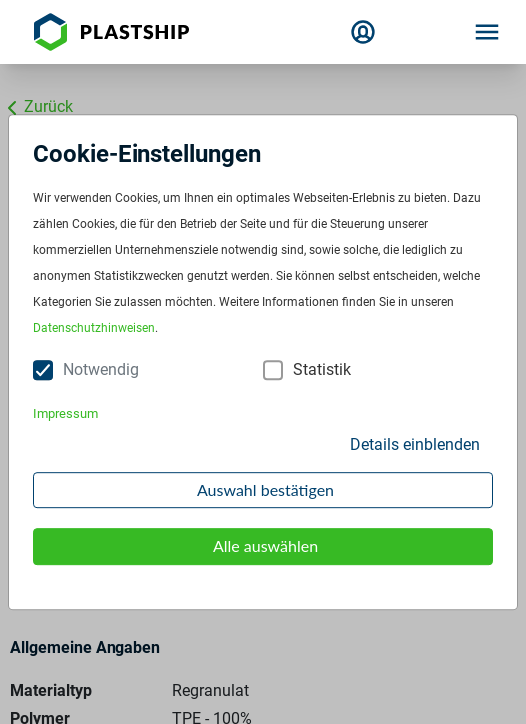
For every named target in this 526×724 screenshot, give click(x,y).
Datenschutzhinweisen (94, 329)
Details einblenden (415, 444)
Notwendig (101, 370)
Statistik (322, 370)
